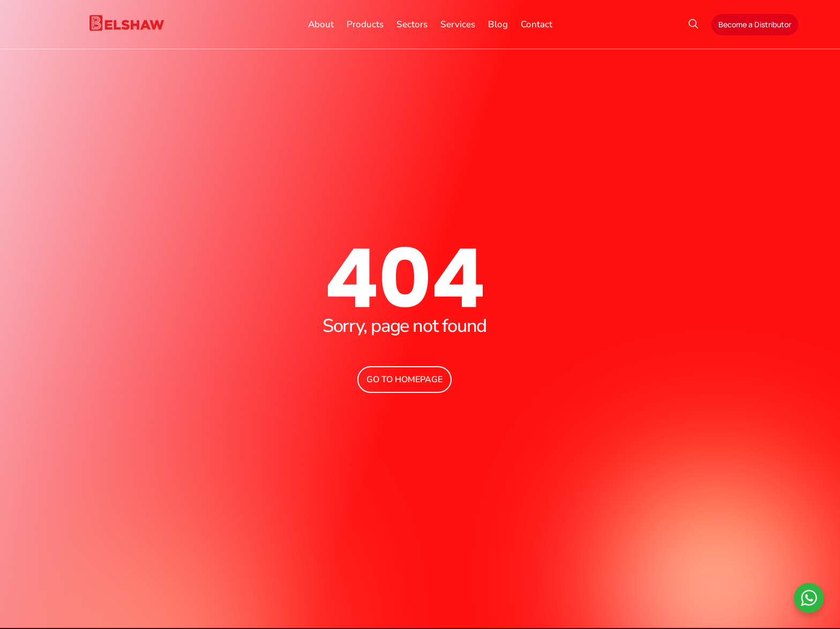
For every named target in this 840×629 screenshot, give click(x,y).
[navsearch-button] (693, 25)
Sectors (412, 24)
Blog (498, 24)
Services (458, 24)
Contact (537, 24)
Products (365, 24)
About (321, 24)
